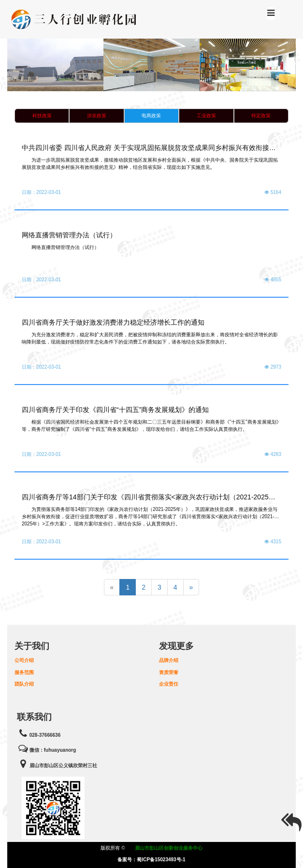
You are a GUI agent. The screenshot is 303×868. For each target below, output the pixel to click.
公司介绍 (24, 660)
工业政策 (206, 116)
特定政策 (261, 116)
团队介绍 (24, 684)
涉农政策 (97, 116)
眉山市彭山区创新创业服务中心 (169, 848)
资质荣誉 (169, 672)
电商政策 (151, 116)
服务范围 (24, 672)
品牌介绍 (169, 660)
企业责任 (169, 684)
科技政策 (42, 116)
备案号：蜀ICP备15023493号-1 (151, 860)
